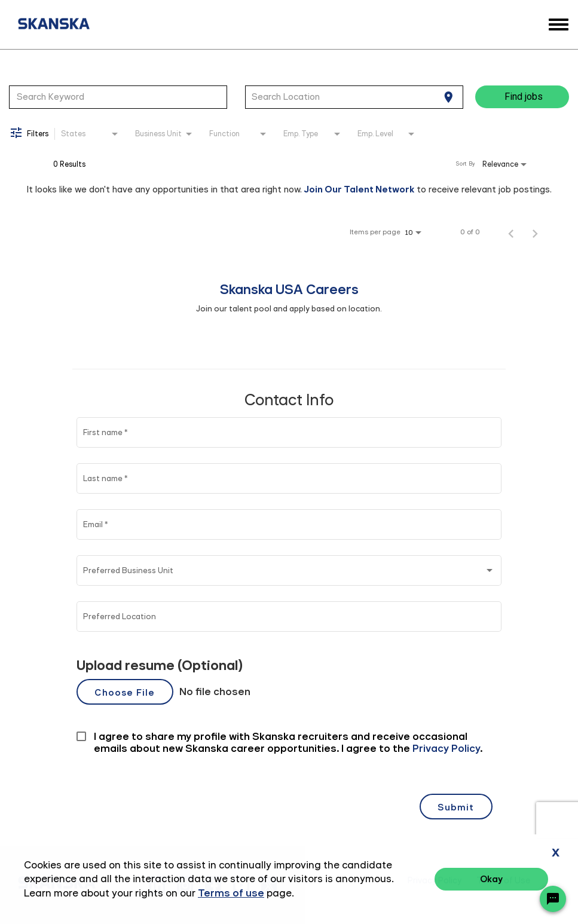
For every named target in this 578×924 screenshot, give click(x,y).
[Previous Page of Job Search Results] (511, 232)
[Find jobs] (522, 97)
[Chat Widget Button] (553, 899)
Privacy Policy (435, 881)
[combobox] (118, 97)
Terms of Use (503, 881)
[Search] (522, 97)
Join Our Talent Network (359, 189)
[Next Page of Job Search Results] (535, 232)
